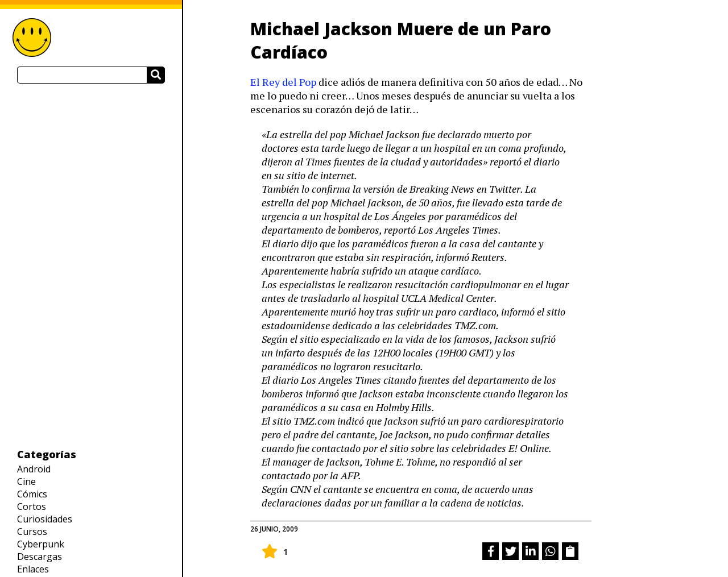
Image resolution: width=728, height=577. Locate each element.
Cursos (32, 532)
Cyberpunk (41, 544)
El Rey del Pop (283, 82)
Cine (26, 481)
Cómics (32, 494)
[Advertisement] (91, 265)
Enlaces (33, 569)
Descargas (40, 557)
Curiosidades (45, 519)
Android (34, 469)
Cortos (32, 507)
